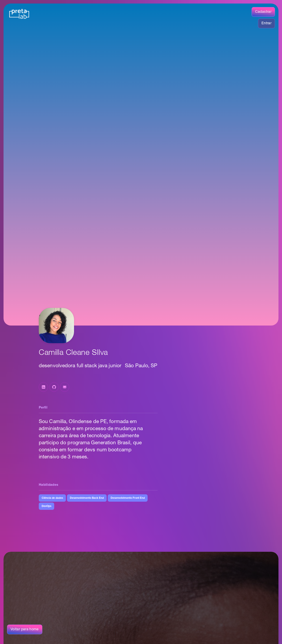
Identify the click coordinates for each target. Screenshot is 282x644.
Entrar (266, 23)
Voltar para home (25, 629)
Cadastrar (263, 12)
